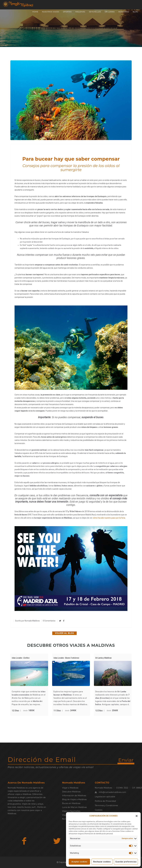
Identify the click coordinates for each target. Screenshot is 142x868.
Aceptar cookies (79, 862)
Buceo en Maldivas (71, 803)
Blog (135, 12)
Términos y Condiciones (106, 805)
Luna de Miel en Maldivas (74, 807)
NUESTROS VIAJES (51, 12)
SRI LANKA (110, 12)
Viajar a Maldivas (70, 788)
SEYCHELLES (95, 12)
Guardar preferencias (126, 862)
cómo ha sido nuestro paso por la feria (109, 518)
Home (35, 12)
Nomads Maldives (32, 621)
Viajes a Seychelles (71, 811)
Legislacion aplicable (105, 797)
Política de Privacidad (105, 801)
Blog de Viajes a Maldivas (74, 799)
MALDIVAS (80, 12)
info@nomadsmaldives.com (112, 792)
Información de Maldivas (74, 796)
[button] (137, 816)
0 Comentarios (49, 621)
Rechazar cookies (102, 862)
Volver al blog (64, 633)
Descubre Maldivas (71, 792)
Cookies (99, 810)
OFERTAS (67, 12)
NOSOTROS (124, 12)
